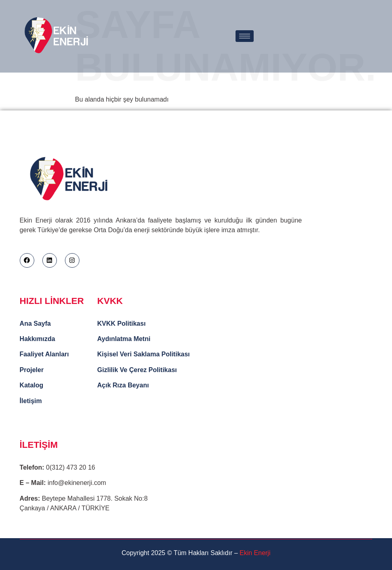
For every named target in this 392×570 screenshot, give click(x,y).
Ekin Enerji (255, 553)
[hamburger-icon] (245, 36)
